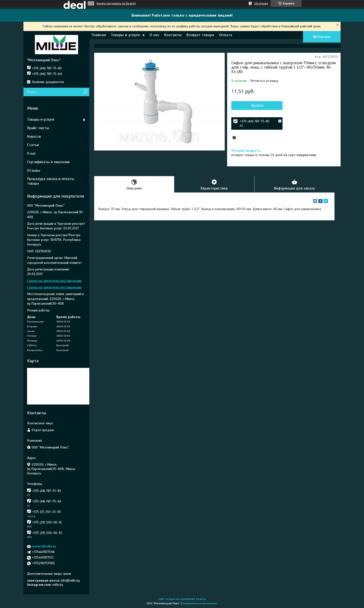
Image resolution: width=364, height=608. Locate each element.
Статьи (33, 145)
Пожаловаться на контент (200, 603)
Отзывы (34, 171)
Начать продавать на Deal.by (116, 3)
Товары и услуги (125, 35)
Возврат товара (200, 35)
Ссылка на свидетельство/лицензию (54, 281)
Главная (99, 35)
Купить (258, 106)
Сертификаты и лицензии (48, 162)
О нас (154, 35)
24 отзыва (261, 3)
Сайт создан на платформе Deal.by (182, 599)
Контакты (173, 35)
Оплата (226, 35)
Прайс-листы (38, 128)
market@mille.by (44, 546)
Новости (34, 137)
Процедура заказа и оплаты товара (51, 181)
